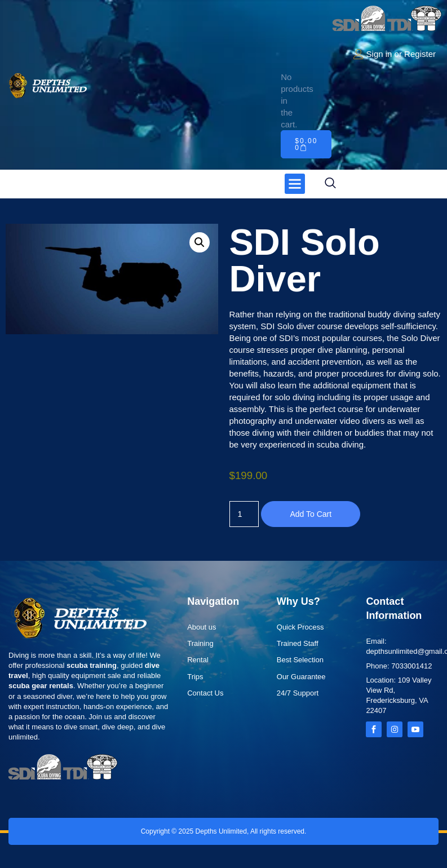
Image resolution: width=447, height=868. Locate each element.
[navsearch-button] (330, 184)
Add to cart (312, 514)
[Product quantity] (245, 514)
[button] (295, 184)
